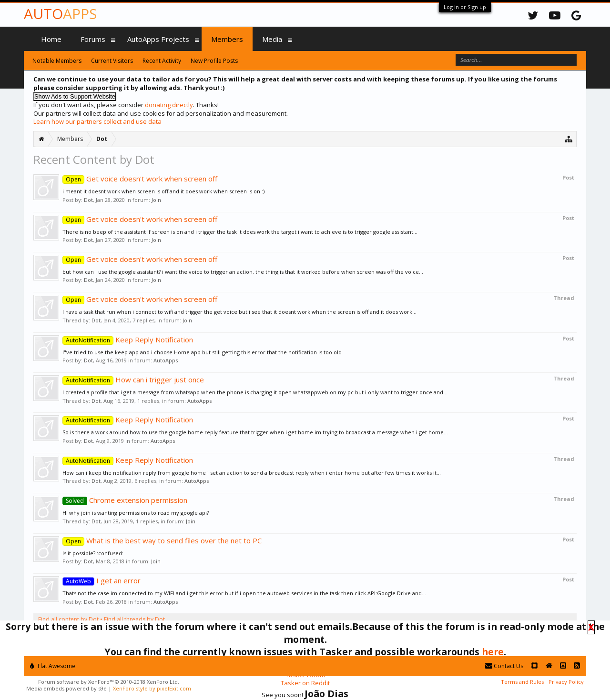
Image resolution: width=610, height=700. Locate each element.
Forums (93, 39)
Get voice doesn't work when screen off (140, 179)
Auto (60, 14)
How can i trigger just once (133, 380)
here (493, 652)
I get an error (102, 580)
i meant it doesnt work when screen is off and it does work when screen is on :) (163, 191)
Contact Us (504, 666)
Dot (88, 200)
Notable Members (57, 61)
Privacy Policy (566, 682)
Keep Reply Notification (128, 340)
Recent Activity (162, 61)
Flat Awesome (53, 666)
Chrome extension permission (125, 500)
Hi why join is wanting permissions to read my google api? (136, 513)
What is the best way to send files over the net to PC (162, 540)
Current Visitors (112, 61)
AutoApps (166, 360)
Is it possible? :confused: (93, 553)
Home (51, 39)
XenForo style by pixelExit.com (152, 688)
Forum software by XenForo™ (109, 682)
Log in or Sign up (465, 7)
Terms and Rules (522, 682)
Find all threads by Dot (134, 619)
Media (272, 39)
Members (227, 39)
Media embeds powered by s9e (66, 688)
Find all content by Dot (68, 619)
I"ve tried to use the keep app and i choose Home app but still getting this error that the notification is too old (202, 352)
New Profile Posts (214, 61)
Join (156, 200)
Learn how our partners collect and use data (97, 121)
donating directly (169, 105)
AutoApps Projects (158, 39)
